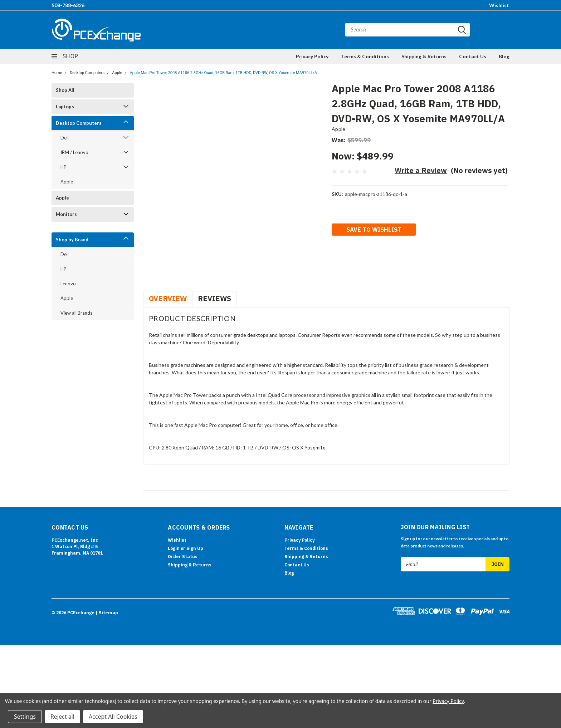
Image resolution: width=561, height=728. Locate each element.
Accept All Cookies (113, 717)
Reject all (62, 717)
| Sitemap (107, 613)
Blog (504, 56)
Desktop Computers (87, 73)
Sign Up (195, 548)
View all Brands (76, 313)
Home (57, 73)
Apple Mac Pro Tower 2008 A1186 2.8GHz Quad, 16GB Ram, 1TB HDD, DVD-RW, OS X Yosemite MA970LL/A (223, 73)
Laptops (65, 107)
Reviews (214, 298)
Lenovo (68, 284)
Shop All (65, 90)
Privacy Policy (312, 56)
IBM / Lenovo (74, 152)
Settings (25, 717)
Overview (168, 298)
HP (64, 167)
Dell (65, 138)
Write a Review (421, 170)
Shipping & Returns (424, 56)
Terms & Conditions (365, 56)
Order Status (183, 557)
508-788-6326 (68, 5)
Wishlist (499, 5)
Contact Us (473, 56)
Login (174, 548)
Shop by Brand (72, 240)
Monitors (66, 214)
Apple (117, 73)
